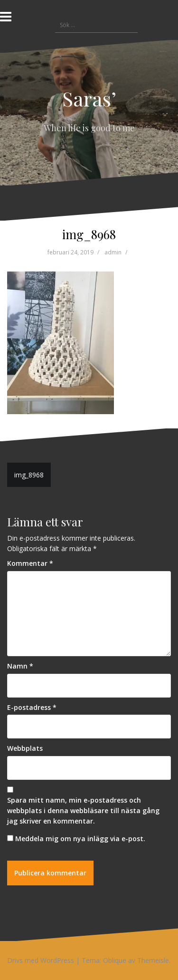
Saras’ (89, 98)
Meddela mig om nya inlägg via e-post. (80, 839)
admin (113, 252)
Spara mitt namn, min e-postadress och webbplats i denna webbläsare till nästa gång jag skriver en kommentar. (83, 810)
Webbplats (25, 748)
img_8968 (29, 475)
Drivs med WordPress (41, 960)
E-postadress (32, 707)
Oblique (115, 960)
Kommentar (30, 563)
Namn (20, 666)
